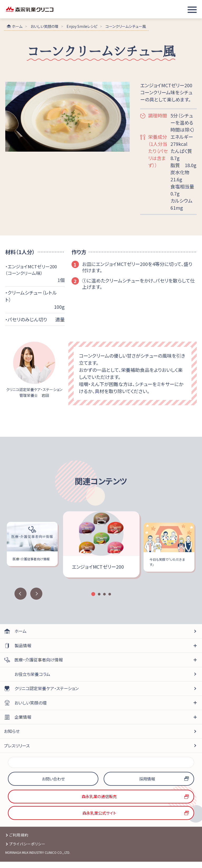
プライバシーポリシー (27, 850)
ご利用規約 (19, 841)
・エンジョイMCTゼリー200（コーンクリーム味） (32, 270)
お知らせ (12, 732)
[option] (101, 545)
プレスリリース (17, 747)
